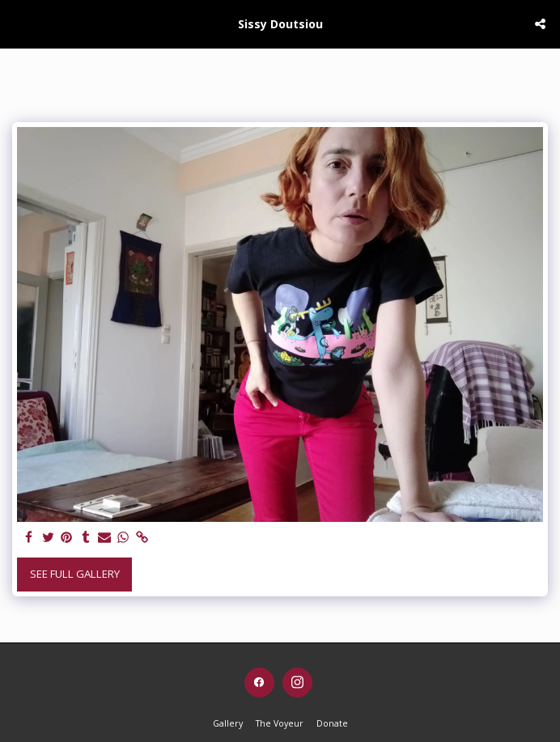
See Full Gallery (75, 574)
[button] (18, 23)
